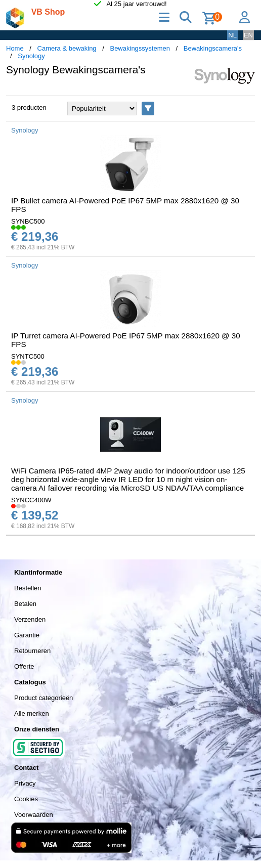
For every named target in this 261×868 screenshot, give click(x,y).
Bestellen (28, 588)
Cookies (26, 799)
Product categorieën (43, 698)
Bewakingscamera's (213, 48)
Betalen (25, 604)
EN (248, 35)
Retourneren (32, 651)
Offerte (24, 666)
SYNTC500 (28, 356)
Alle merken (32, 713)
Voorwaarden (34, 815)
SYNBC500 (28, 221)
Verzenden (30, 619)
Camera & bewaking (67, 48)
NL (232, 35)
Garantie (27, 635)
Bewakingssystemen (140, 48)
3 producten (29, 107)
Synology (31, 56)
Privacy (25, 783)
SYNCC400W (31, 500)
